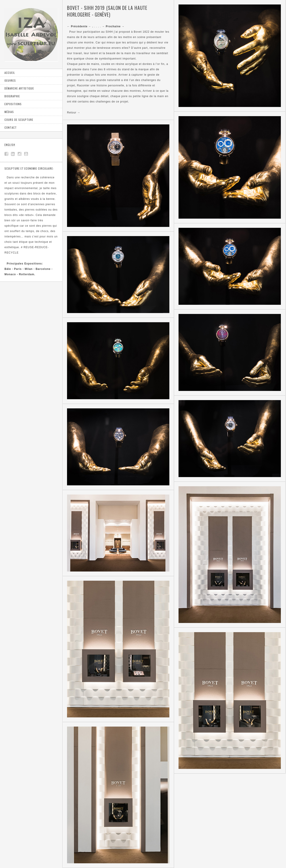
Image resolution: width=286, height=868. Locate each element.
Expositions (13, 104)
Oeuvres (10, 80)
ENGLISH (10, 145)
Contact (11, 127)
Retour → (74, 113)
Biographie (12, 96)
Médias (9, 112)
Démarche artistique (19, 88)
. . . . (84, 26)
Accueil (10, 73)
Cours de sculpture (19, 120)
